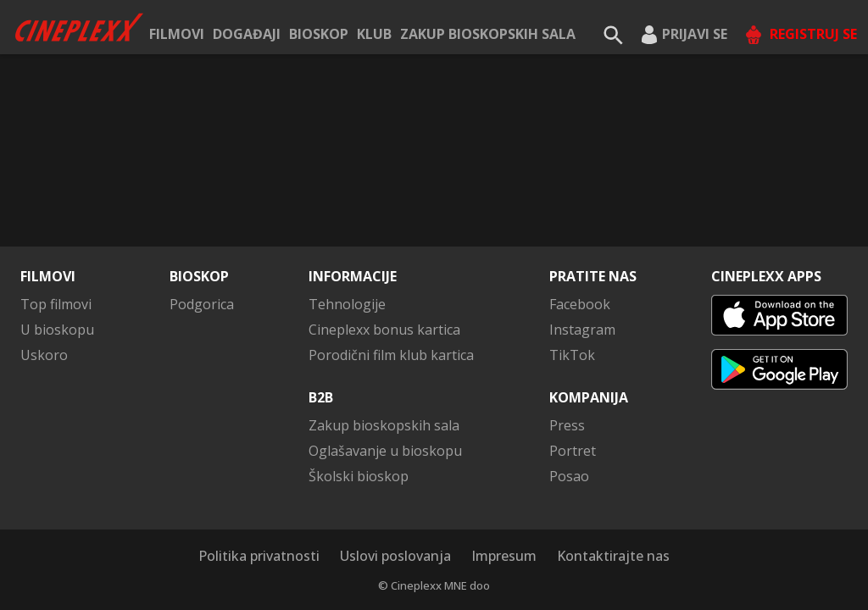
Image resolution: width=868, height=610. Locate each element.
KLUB (374, 34)
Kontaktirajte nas (613, 556)
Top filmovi (56, 304)
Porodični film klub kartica (391, 355)
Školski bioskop (359, 476)
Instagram (582, 330)
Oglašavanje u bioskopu (385, 451)
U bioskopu (57, 330)
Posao (569, 476)
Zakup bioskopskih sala (488, 34)
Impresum (504, 556)
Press (567, 425)
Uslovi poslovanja (395, 556)
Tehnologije (347, 304)
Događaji (247, 34)
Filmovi (177, 34)
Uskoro (44, 355)
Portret (573, 451)
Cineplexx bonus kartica (384, 330)
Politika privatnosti (259, 556)
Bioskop (319, 34)
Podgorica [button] (202, 304)
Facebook (580, 304)
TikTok (572, 355)
